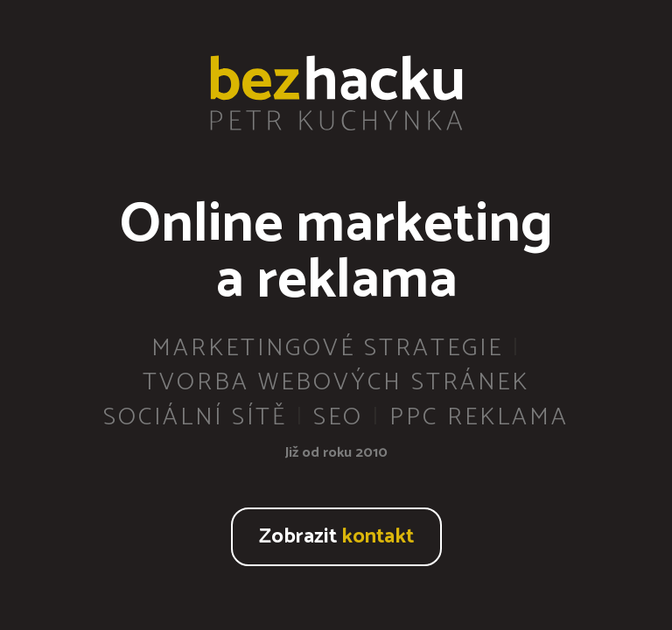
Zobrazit (336, 537)
